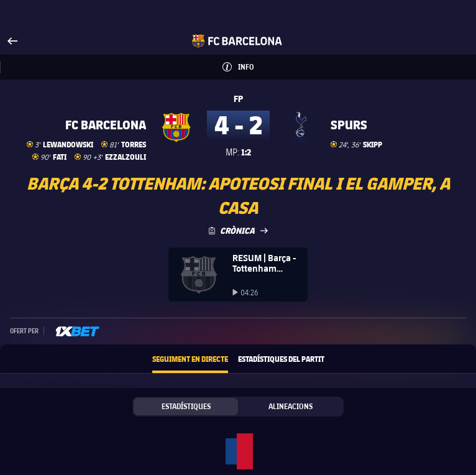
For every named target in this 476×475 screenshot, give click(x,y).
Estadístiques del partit (281, 359)
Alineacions (291, 406)
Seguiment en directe (190, 359)
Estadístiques (186, 406)
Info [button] (252, 63)
